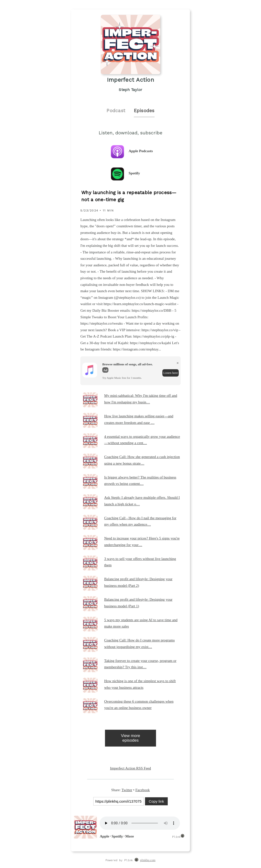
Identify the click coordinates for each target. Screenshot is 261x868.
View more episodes (130, 738)
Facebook (142, 790)
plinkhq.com (148, 860)
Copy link (156, 801)
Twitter (127, 790)
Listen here (171, 373)
